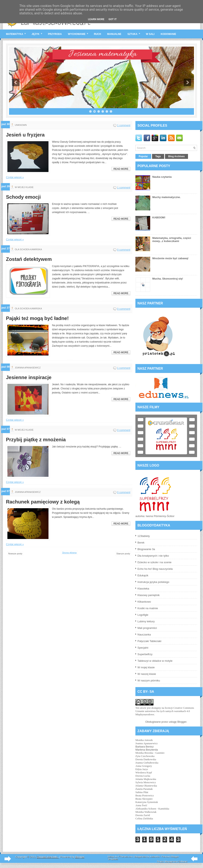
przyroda (55, 34)
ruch (97, 34)
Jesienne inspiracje (29, 377)
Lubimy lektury (146, 621)
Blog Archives (176, 156)
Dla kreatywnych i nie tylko (153, 556)
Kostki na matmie (148, 608)
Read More (121, 169)
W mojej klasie (146, 667)
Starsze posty (123, 554)
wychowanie (79, 32)
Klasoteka (143, 589)
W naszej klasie (147, 674)
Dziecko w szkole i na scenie (154, 562)
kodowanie (168, 34)
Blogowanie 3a (146, 549)
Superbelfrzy (145, 654)
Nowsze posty (15, 554)
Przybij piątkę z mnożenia (36, 440)
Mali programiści (147, 628)
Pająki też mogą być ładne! (37, 318)
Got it (113, 19)
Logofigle (143, 615)
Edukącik (143, 575)
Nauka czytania (162, 177)
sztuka (135, 32)
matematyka (17, 32)
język (38, 32)
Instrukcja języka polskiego (153, 582)
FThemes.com (126, 857)
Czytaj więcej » (15, 177)
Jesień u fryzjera (25, 135)
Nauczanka (144, 635)
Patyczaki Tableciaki (149, 641)
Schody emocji (23, 197)
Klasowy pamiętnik (149, 595)
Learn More (96, 19)
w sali (150, 34)
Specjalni (143, 648)
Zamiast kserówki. (48, 857)
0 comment (124, 250)
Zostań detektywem (29, 259)
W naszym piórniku (149, 681)
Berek (141, 543)
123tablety (144, 536)
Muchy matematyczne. (166, 197)
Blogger (182, 722)
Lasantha (155, 857)
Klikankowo (144, 602)
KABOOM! (159, 217)
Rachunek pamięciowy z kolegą (43, 502)
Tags (158, 156)
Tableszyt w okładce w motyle (155, 661)
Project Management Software (172, 861)
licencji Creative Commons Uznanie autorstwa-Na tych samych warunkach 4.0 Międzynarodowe (165, 711)
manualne (114, 34)
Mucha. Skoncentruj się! (168, 279)
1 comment (124, 125)
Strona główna (69, 553)
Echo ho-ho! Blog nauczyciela (155, 569)
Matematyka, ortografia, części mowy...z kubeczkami (172, 240)
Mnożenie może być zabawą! (170, 258)
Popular (143, 156)
